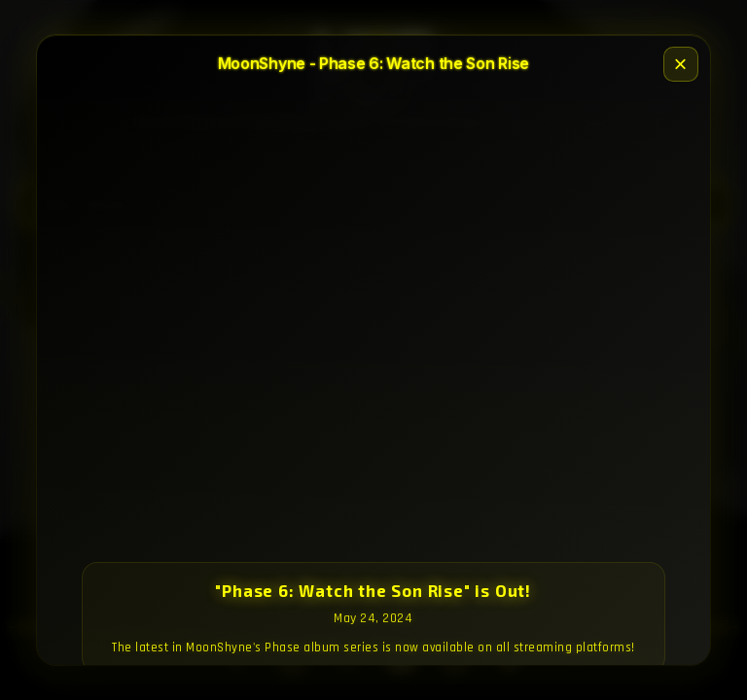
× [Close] (681, 64)
